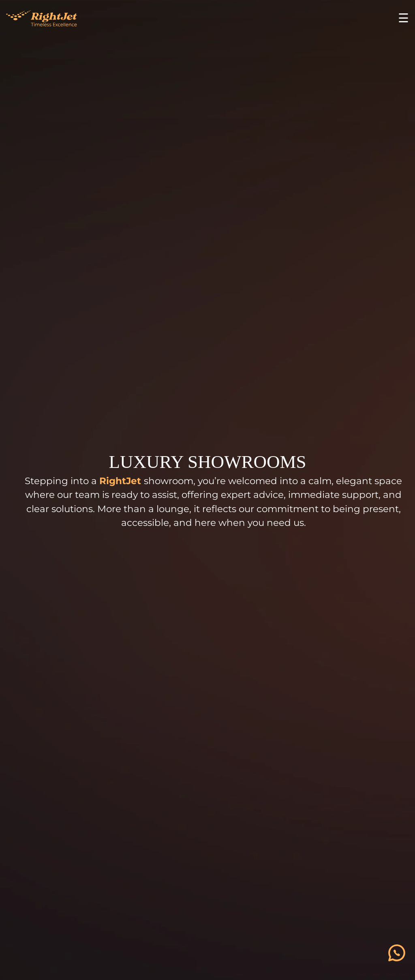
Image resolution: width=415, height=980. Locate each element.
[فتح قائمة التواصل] (397, 953)
